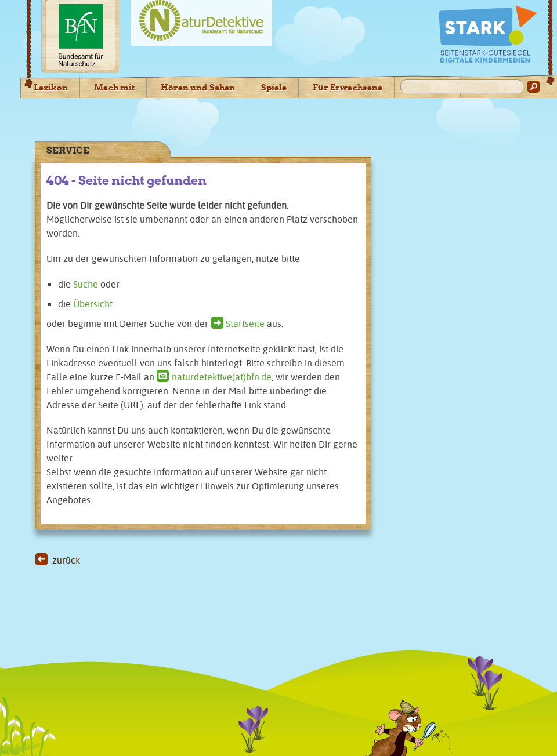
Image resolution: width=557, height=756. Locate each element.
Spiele (274, 88)
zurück (66, 560)
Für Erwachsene (348, 88)
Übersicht (93, 304)
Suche (86, 284)
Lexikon (51, 88)
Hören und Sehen (198, 88)
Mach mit (114, 88)
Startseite (245, 324)
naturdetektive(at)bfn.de (222, 377)
